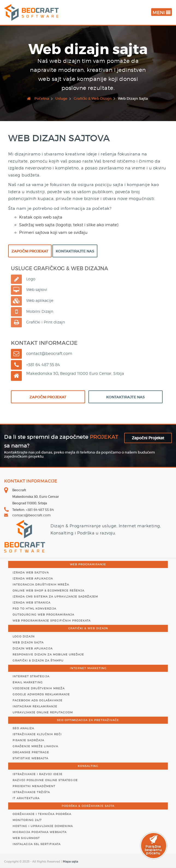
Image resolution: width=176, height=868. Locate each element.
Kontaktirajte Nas (75, 251)
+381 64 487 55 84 (40, 510)
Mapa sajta (70, 861)
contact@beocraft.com (32, 515)
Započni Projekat (30, 251)
